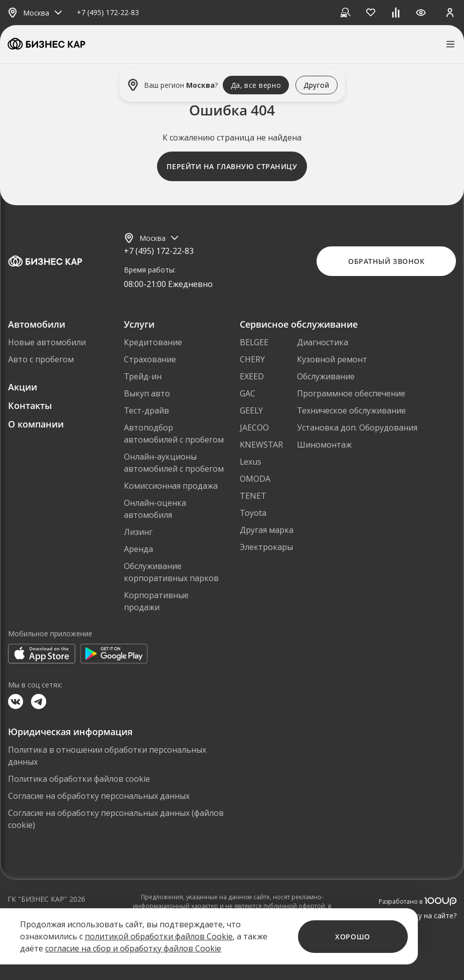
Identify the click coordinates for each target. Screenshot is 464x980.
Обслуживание (326, 376)
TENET (253, 496)
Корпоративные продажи (156, 601)
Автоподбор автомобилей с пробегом (174, 434)
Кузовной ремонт (332, 359)
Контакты (30, 405)
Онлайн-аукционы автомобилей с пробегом (174, 463)
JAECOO (254, 428)
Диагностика (323, 342)
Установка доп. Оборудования (357, 428)
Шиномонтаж (324, 445)
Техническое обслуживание (351, 410)
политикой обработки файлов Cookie (159, 936)
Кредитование (153, 342)
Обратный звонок (386, 261)
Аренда (138, 549)
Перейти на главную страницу (232, 166)
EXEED (252, 376)
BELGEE (254, 342)
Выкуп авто (147, 393)
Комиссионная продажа (171, 486)
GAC (248, 393)
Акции (23, 387)
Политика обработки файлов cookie (79, 779)
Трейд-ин (143, 376)
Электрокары (266, 547)
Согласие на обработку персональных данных (99, 796)
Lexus (251, 462)
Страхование (150, 359)
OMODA (255, 479)
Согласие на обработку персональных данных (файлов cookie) (116, 819)
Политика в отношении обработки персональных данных (107, 756)
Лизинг (138, 532)
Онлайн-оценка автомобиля (155, 509)
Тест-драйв (146, 410)
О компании (36, 424)
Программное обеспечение (351, 393)
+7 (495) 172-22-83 (108, 13)
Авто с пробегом (41, 359)
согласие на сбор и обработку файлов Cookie (133, 948)
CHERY (252, 359)
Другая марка (267, 530)
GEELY (251, 410)
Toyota (253, 513)
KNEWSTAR (261, 445)
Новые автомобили (47, 342)
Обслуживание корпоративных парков (171, 572)
